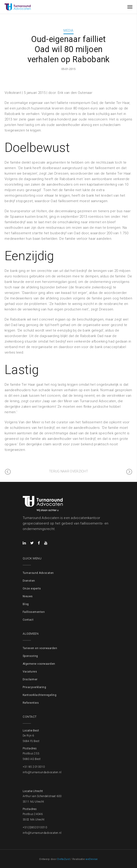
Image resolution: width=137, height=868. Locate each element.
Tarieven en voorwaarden (40, 648)
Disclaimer (30, 679)
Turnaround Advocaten (38, 573)
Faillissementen (34, 612)
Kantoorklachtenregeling (40, 695)
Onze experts (32, 589)
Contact (28, 620)
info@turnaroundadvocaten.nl (42, 772)
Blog (26, 604)
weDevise (92, 859)
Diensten (29, 581)
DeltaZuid (63, 859)
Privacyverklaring (34, 687)
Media (68, 31)
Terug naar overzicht (68, 471)
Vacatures (30, 672)
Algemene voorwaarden (39, 664)
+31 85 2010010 (34, 767)
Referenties (31, 703)
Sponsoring (30, 656)
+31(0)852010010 (35, 827)
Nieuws (28, 596)
